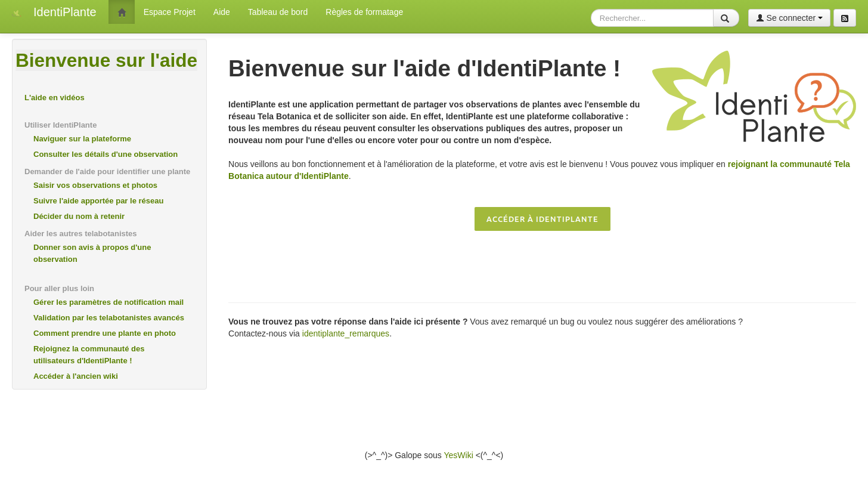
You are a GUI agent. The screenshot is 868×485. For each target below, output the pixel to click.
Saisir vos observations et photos (95, 185)
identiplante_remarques (346, 333)
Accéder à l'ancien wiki (76, 376)
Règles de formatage (364, 12)
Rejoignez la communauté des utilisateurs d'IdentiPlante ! (89, 355)
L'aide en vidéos (55, 98)
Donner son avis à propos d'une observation (92, 253)
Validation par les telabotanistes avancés (109, 318)
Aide (222, 12)
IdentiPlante (65, 12)
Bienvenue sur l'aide (106, 60)
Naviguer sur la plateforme (82, 139)
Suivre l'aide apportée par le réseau (98, 201)
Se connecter (789, 18)
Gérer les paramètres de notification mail (108, 302)
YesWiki (458, 455)
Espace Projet (170, 12)
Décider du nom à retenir (79, 216)
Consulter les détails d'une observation (106, 154)
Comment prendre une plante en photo (105, 333)
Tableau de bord (278, 12)
